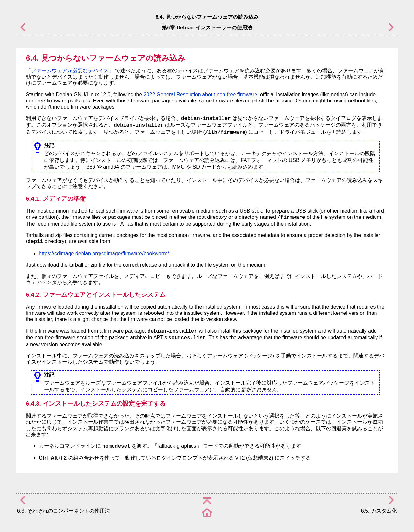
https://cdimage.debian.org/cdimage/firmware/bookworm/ (104, 254)
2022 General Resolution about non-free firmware (200, 95)
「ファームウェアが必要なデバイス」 (70, 71)
